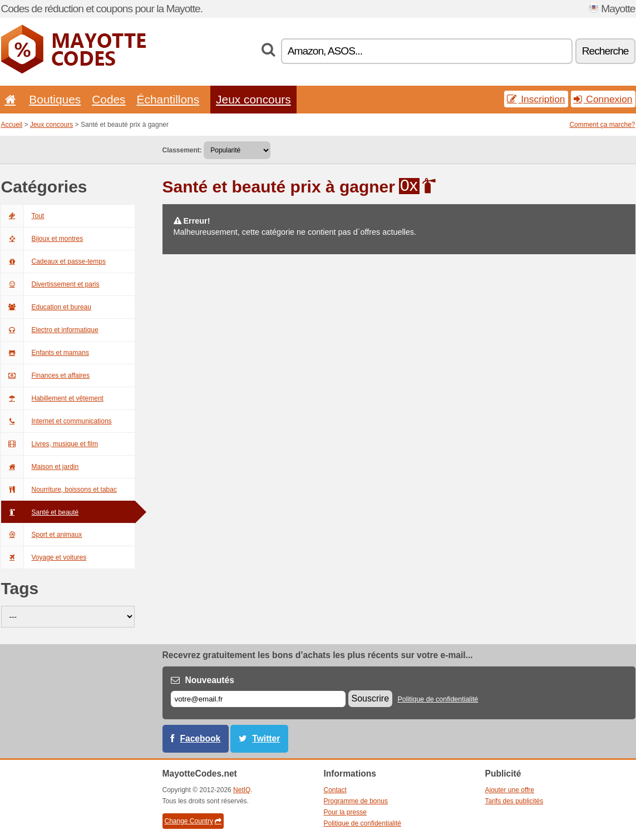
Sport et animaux (42, 535)
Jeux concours (253, 99)
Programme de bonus (356, 801)
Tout (23, 216)
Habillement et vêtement (52, 398)
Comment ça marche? (602, 125)
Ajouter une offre (510, 790)
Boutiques (55, 99)
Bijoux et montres (42, 239)
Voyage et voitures (44, 557)
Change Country (193, 821)
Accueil (12, 125)
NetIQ (242, 790)
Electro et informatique (50, 330)
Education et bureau (46, 307)
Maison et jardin (40, 467)
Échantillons (168, 99)
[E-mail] (258, 699)
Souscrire (371, 698)
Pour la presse (345, 812)
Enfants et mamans (45, 353)
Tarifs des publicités (514, 801)
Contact (335, 790)
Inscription (536, 99)
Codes (109, 99)
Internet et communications (56, 421)
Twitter (266, 738)
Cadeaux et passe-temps (53, 261)
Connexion (603, 99)
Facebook (201, 738)
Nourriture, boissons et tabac (59, 490)
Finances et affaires (46, 375)
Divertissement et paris (50, 284)
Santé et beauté (40, 512)
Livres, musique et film (50, 444)
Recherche (605, 51)
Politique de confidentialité (438, 699)
